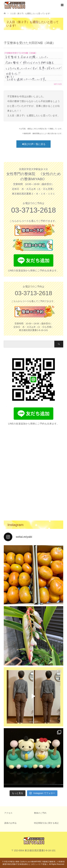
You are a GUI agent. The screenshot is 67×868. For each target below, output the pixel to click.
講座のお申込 (10, 823)
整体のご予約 (40, 813)
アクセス (8, 813)
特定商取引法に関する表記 (46, 823)
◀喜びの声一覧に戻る (33, 144)
